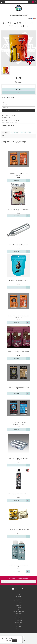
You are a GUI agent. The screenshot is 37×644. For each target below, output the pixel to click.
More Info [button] (14, 640)
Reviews (26, 132)
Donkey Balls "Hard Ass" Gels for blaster (18, 280)
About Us (19, 605)
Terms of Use (19, 616)
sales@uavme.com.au (18, 629)
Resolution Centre (19, 601)
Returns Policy (19, 620)
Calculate (19, 110)
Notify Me (18, 89)
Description (5, 132)
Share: (32, 18)
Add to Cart (17, 180)
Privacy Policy (19, 618)
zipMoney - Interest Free (18, 611)
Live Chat (22, 589)
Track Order (19, 599)
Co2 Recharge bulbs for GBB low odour (18, 245)
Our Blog (19, 607)
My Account (18, 597)
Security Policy (19, 622)
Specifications (15, 132)
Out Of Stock (17, 572)
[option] (18, 48)
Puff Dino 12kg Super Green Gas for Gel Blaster (18, 494)
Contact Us (19, 609)
